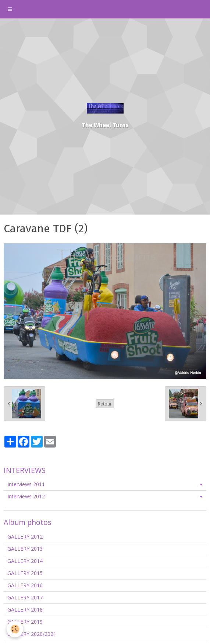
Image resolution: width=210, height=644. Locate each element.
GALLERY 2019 (25, 622)
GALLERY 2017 (25, 597)
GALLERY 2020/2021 (32, 634)
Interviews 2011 (26, 484)
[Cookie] (15, 629)
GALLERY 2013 (25, 549)
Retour (105, 404)
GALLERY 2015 (25, 573)
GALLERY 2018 (25, 610)
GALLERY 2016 (25, 585)
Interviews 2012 (26, 496)
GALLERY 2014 (25, 561)
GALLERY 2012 (25, 537)
